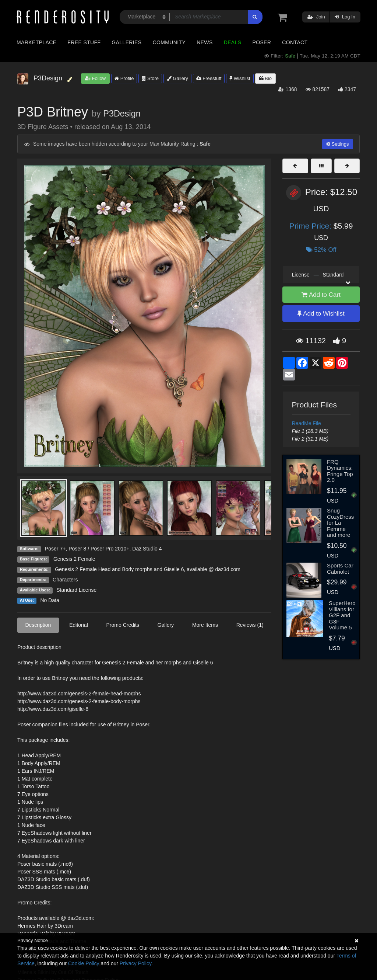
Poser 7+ (55, 549)
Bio (265, 78)
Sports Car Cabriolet (340, 569)
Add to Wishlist (321, 314)
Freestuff (209, 78)
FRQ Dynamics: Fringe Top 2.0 (340, 471)
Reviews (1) (250, 625)
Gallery (177, 78)
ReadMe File (306, 423)
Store (150, 78)
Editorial (79, 625)
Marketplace (36, 42)
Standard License (76, 590)
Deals (233, 42)
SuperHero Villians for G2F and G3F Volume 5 (342, 615)
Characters (65, 580)
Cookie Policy (84, 963)
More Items (205, 625)
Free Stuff (84, 42)
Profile (124, 78)
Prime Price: (311, 226)
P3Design (122, 114)
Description (38, 625)
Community (169, 42)
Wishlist (240, 78)
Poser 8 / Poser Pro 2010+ (99, 549)
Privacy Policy (135, 963)
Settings (338, 144)
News (205, 42)
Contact (295, 42)
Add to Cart (321, 295)
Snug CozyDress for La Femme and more (340, 523)
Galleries (126, 42)
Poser (262, 42)
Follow (95, 78)
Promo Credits (123, 625)
